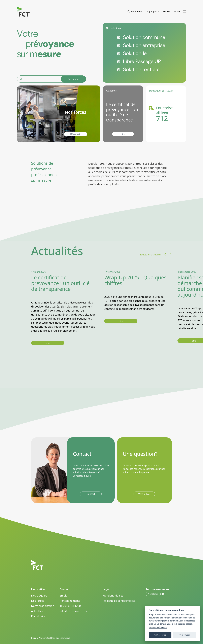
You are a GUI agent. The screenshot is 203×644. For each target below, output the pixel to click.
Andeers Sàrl (45, 638)
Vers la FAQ (144, 494)
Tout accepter (160, 635)
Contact (91, 494)
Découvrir (76, 134)
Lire (123, 134)
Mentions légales (113, 596)
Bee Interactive (63, 638)
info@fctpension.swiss (73, 611)
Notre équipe (39, 596)
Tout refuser (185, 635)
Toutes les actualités (151, 255)
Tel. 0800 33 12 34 (71, 606)
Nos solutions (113, 28)
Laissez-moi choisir (158, 627)
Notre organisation (43, 606)
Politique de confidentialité (119, 601)
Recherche (73, 79)
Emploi (64, 596)
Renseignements (70, 601)
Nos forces (38, 601)
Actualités (37, 611)
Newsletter (153, 594)
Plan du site (38, 616)
